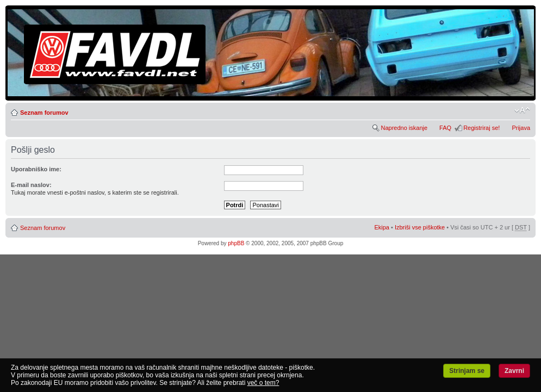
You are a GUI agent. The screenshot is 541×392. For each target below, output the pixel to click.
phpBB (236, 243)
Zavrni (514, 371)
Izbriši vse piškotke (421, 227)
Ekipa (382, 227)
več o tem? (263, 383)
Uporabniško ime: (36, 169)
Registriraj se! (481, 128)
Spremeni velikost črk (522, 110)
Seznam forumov (44, 113)
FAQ (445, 128)
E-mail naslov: (31, 185)
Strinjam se (467, 371)
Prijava (521, 128)
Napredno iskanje (404, 128)
